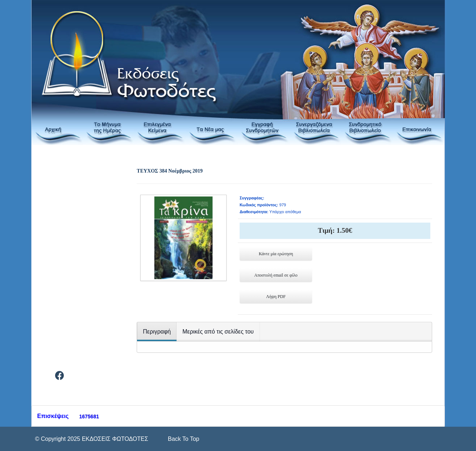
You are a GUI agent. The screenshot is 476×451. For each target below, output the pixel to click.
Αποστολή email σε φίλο (276, 275)
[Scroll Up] (183, 439)
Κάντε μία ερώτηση (276, 254)
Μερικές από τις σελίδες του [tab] (218, 332)
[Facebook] (60, 377)
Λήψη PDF (276, 297)
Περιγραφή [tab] (157, 332)
